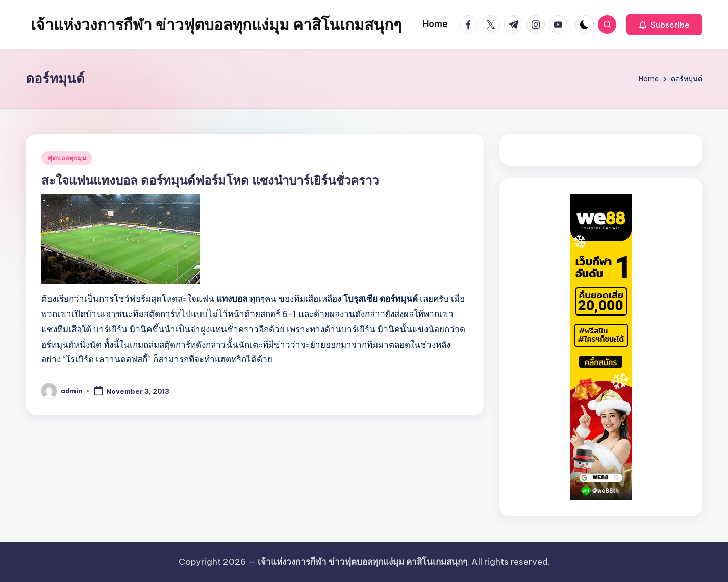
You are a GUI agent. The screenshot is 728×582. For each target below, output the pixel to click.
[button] (664, 25)
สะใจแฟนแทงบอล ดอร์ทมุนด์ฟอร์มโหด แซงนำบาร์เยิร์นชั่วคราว (210, 180)
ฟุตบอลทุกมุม (67, 158)
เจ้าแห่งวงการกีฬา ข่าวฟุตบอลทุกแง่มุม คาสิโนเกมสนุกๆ (216, 25)
